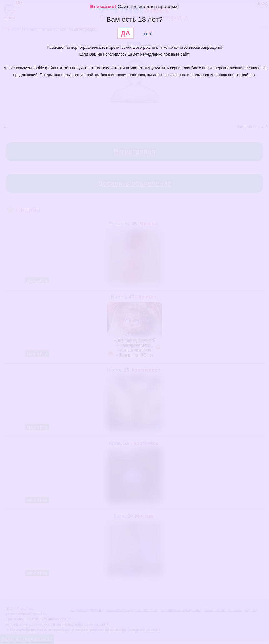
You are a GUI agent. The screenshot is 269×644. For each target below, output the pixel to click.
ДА (126, 33)
